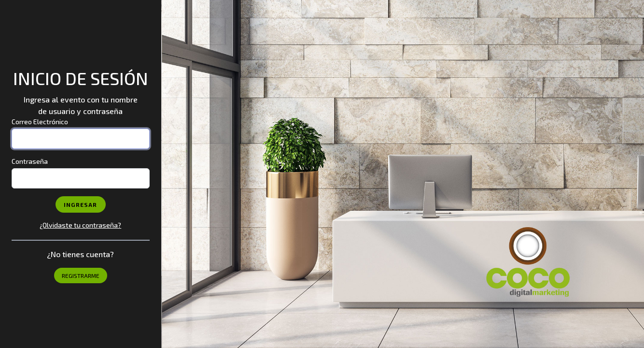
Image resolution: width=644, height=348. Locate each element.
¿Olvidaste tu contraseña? (80, 225)
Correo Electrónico (40, 122)
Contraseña (30, 161)
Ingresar (81, 204)
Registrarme (81, 275)
